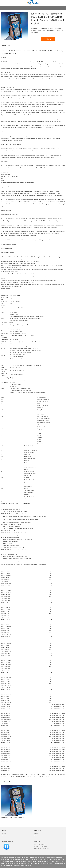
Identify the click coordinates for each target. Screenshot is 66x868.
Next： (59, 775)
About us (4, 834)
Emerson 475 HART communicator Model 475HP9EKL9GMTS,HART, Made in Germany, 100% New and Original (30, 775)
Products (36, 836)
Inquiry (48, 39)
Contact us (4, 836)
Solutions (36, 834)
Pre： (2, 775)
